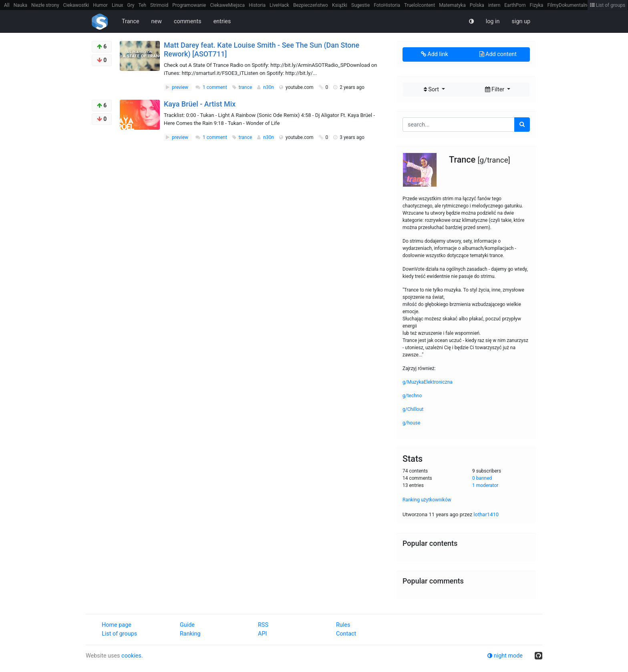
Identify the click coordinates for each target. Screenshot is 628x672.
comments (188, 21)
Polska (477, 5)
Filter (495, 90)
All (7, 5)
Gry (131, 5)
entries (222, 21)
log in (493, 21)
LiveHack (279, 5)
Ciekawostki (76, 5)
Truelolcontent (420, 5)
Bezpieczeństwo (311, 5)
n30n (269, 87)
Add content (498, 54)
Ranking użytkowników (427, 500)
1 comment (215, 87)
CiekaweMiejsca (227, 5)
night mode (505, 656)
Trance (131, 21)
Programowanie (189, 5)
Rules (343, 625)
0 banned (482, 478)
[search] (522, 125)
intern (494, 5)
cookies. (132, 656)
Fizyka (537, 5)
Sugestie (360, 5)
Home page (117, 625)
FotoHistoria (387, 5)
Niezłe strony (45, 5)
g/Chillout (413, 409)
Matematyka (452, 5)
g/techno (412, 396)
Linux (118, 5)
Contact (346, 634)
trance (246, 87)
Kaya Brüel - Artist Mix (200, 104)
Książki (340, 5)
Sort (432, 90)
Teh (143, 5)
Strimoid (159, 5)
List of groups (608, 5)
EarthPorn (515, 5)
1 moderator (485, 485)
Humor (100, 5)
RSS (263, 625)
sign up (521, 21)
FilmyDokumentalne (568, 5)
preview (178, 87)
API (262, 634)
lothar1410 (486, 514)
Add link (435, 54)
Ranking (190, 634)
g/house (411, 423)
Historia (257, 5)
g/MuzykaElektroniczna (428, 382)
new (157, 21)
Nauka (20, 5)
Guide (187, 625)
